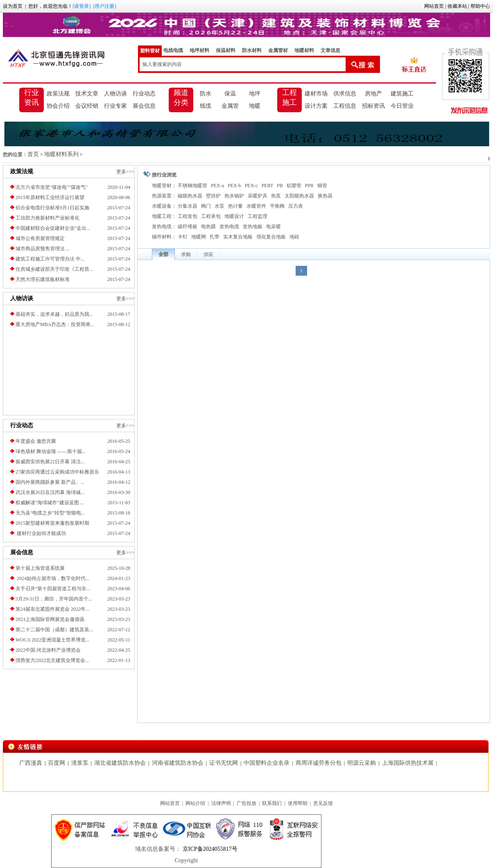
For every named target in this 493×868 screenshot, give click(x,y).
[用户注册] (104, 6)
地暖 (255, 106)
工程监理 (258, 216)
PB (280, 186)
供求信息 (345, 94)
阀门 (206, 206)
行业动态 (144, 94)
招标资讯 (373, 106)
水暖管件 (256, 206)
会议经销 (87, 106)
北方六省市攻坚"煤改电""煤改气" (52, 187)
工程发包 (188, 216)
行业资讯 (32, 97)
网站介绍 (195, 803)
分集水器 (188, 206)
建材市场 (316, 94)
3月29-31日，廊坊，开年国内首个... (54, 599)
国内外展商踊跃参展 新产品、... (50, 482)
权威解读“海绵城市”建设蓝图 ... (50, 503)
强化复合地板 (271, 237)
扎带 (215, 237)
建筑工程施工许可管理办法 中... (50, 259)
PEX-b (234, 186)
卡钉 (183, 237)
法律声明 (221, 803)
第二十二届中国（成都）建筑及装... (54, 630)
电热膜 (208, 227)
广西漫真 (31, 763)
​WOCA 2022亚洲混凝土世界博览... (52, 640)
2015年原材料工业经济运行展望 (50, 197)
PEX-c (251, 186)
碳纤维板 (188, 227)
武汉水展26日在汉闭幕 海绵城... (50, 492)
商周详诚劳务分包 (319, 763)
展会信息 (144, 106)
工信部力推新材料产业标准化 (47, 218)
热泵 (276, 196)
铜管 (322, 186)
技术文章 (87, 94)
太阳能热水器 (299, 196)
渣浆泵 (80, 763)
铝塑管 (294, 186)
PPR (309, 186)
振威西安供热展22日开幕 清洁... (50, 462)
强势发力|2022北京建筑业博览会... (52, 660)
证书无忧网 (224, 763)
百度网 (57, 763)
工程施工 (289, 97)
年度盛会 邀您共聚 (36, 441)
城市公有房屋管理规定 (40, 238)
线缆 (206, 106)
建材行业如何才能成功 (41, 533)
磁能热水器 (190, 196)
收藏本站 (457, 6)
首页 (33, 154)
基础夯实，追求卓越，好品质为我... (54, 314)
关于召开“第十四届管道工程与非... (53, 589)
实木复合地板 (238, 237)
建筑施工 (402, 94)
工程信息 (345, 106)
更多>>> (125, 172)
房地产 (373, 94)
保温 (230, 94)
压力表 (296, 206)
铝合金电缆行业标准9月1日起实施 (52, 208)
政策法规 (58, 94)
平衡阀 (277, 206)
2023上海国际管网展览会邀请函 (50, 619)
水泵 (219, 206)
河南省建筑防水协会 (178, 763)
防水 (206, 94)
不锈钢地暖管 (192, 186)
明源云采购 (362, 763)
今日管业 (402, 106)
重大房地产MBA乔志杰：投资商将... (55, 324)
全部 (163, 254)
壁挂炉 (213, 196)
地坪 (255, 94)
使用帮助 (298, 803)
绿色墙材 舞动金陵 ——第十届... (51, 451)
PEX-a (217, 186)
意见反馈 (323, 803)
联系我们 (272, 803)
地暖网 (199, 237)
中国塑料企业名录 (267, 763)
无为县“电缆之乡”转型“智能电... (50, 513)
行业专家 (115, 106)
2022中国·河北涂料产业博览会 (48, 650)
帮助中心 (480, 6)
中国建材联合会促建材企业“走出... (53, 228)
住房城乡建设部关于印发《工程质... (54, 269)
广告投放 (246, 803)
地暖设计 (234, 216)
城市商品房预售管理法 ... (43, 249)
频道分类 (181, 97)
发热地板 (253, 227)
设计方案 (316, 106)
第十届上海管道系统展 (40, 568)
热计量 (235, 206)
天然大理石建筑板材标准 (43, 279)
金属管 (230, 106)
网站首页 (434, 6)
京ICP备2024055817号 (209, 849)
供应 (208, 254)
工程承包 (211, 216)
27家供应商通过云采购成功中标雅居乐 (57, 472)
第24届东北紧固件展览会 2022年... (52, 609)
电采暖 (274, 227)
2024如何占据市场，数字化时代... (52, 578)
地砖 (294, 237)
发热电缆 (229, 227)
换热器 (325, 196)
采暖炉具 (258, 196)
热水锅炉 (234, 196)
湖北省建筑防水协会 (120, 763)
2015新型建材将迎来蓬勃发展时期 (52, 523)
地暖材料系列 (61, 154)
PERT (267, 186)
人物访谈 (115, 94)
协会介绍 (58, 106)
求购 (186, 254)
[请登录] (81, 6)
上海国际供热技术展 (408, 763)
